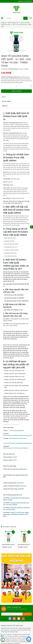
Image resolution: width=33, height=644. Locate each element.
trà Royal (12, 414)
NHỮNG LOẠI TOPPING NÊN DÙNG (14, 383)
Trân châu (13, 416)
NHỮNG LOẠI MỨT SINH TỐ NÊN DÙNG (15, 374)
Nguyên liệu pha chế (9, 345)
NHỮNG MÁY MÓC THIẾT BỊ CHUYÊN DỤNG (16, 390)
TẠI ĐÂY (21, 310)
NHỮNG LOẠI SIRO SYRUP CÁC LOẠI (14, 377)
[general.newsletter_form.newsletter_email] (12, 614)
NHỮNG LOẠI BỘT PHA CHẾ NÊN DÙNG (15, 380)
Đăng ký (29, 1)
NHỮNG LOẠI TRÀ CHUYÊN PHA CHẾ (14, 371)
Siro (24, 416)
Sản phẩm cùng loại (9, 527)
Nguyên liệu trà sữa (8, 396)
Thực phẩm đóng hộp (13, 418)
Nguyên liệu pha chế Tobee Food (16, 277)
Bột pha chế (19, 416)
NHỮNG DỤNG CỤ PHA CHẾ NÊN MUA (15, 393)
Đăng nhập (22, 1)
